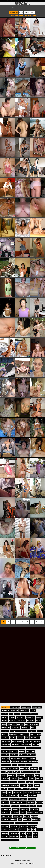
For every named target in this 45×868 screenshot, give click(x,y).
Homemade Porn (6, 765)
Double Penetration (17, 741)
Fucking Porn (14, 751)
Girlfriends (22, 755)
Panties (4, 792)
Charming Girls (6, 728)
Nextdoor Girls (15, 785)
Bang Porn (4, 717)
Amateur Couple (15, 707)
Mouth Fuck (13, 782)
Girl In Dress (14, 755)
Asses (11, 714)
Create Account (30, 1)
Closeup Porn (14, 731)
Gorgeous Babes (15, 758)
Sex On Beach (34, 809)
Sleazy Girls (5, 820)
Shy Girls (27, 816)
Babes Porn (25, 714)
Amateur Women (24, 711)
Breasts (4, 724)
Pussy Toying (31, 803)
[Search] (22, 8)
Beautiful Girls (21, 717)
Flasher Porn (30, 748)
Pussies (13, 803)
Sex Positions (15, 813)
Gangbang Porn (30, 751)
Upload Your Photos (20, 861)
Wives (35, 837)
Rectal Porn (40, 803)
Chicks (33, 728)
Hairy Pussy (32, 758)
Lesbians (4, 775)
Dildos (27, 738)
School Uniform (25, 806)
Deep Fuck (21, 738)
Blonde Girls (13, 721)
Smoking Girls (36, 820)
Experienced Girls (26, 745)
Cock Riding (23, 731)
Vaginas (35, 833)
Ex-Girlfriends (15, 745)
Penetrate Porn (28, 792)
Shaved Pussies (18, 816)
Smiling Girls (27, 820)
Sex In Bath (16, 809)
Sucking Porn (5, 826)
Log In (36, 1)
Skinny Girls (35, 816)
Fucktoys (22, 751)
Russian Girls (15, 806)
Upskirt (23, 833)
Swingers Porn (24, 826)
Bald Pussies (33, 714)
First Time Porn (20, 748)
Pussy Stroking (21, 803)
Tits (29, 830)
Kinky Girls (17, 772)
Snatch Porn (5, 823)
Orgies (17, 789)
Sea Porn (33, 806)
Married (37, 775)
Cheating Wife (15, 728)
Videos (21, 12)
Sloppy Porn (13, 820)
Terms (13, 863)
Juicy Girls (9, 772)
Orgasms (11, 789)
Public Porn (32, 799)
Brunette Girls (11, 724)
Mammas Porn (29, 775)
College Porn (32, 731)
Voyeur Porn (5, 837)
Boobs (38, 721)
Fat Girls (4, 748)
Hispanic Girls (15, 762)
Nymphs (37, 785)
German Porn (5, 755)
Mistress (32, 779)
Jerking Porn (34, 768)
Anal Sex (33, 711)
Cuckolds (22, 734)
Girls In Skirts (5, 758)
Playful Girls (5, 796)
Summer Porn (14, 826)
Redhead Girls (5, 806)
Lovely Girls (20, 775)
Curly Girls (38, 734)
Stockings (18, 823)
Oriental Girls (25, 789)
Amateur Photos (14, 12)
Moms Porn (39, 779)
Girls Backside (31, 755)
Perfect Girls (37, 792)
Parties (9, 792)
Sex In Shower (25, 809)
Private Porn (23, 799)
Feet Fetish (11, 748)
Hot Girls (29, 765)
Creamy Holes (13, 734)
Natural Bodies (39, 782)
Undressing (5, 833)
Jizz (41, 768)
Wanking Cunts (14, 837)
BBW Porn (12, 717)
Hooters (15, 765)
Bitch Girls (39, 717)
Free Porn (38, 748)
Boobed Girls (31, 721)
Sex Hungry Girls (6, 809)
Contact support (30, 863)
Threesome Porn (13, 830)
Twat (33, 830)
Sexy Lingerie (39, 813)
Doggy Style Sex (6, 741)
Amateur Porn (5, 711)
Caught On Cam (34, 724)
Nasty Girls (30, 782)
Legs (38, 772)
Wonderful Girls (6, 840)
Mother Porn (5, 782)
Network (33, 12)
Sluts (20, 820)
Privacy (22, 863)
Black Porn (4, 721)
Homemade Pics (33, 762)
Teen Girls (4, 830)
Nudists (31, 785)
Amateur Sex (14, 711)
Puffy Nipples (5, 803)
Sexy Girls (30, 813)
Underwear (40, 830)
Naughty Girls (5, 785)
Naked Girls (22, 782)
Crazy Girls (5, 734)
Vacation (29, 833)
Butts (27, 724)
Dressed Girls (28, 741)
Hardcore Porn (5, 762)
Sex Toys (23, 813)
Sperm (12, 823)
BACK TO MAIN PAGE (7, 856)
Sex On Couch (5, 813)
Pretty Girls (5, 799)
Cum (27, 734)
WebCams (27, 12)
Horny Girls (22, 765)
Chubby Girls (5, 731)
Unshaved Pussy (14, 833)
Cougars (40, 731)
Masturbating (5, 779)
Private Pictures (14, 799)
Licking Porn (12, 775)
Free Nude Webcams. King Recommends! (22, 848)
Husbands (16, 768)
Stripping (25, 823)
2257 (17, 863)
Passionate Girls (18, 792)
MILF (26, 779)
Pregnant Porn (33, 796)
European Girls (6, 745)
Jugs (3, 772)
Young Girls (15, 840)
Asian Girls (5, 714)
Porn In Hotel (23, 796)
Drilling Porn (37, 741)
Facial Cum (36, 745)
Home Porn (24, 762)
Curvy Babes (5, 738)
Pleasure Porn (14, 796)
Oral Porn (4, 789)
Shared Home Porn (7, 816)
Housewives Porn (6, 768)
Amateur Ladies (26, 707)
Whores (30, 837)
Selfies (39, 806)
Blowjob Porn (22, 721)
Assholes (17, 714)
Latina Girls (32, 772)
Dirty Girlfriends (35, 738)
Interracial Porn (25, 768)
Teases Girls (33, 826)
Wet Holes (23, 837)
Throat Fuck (23, 830)
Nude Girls (24, 785)
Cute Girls (13, 738)
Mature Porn (14, 779)
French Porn (5, 751)
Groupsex (25, 758)
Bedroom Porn (30, 717)
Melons (21, 779)
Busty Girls (20, 724)
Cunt (32, 734)
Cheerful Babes (25, 728)
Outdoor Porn (34, 789)
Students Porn (34, 823)
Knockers (24, 772)
